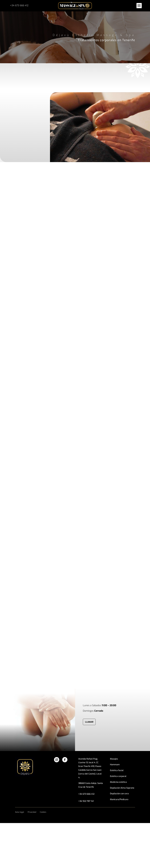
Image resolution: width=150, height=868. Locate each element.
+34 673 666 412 (19, 5)
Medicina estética (118, 782)
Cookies (43, 812)
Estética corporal (118, 776)
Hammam (115, 765)
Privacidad (32, 812)
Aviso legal (20, 812)
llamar (89, 722)
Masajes (114, 759)
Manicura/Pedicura (119, 799)
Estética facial (117, 770)
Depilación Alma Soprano (122, 788)
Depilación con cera (119, 794)
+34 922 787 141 (86, 801)
